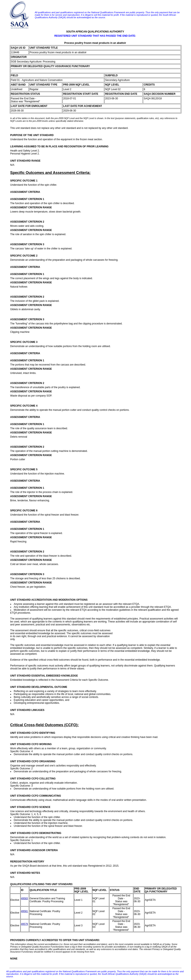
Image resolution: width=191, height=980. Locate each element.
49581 (24, 911)
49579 (24, 924)
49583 (24, 898)
